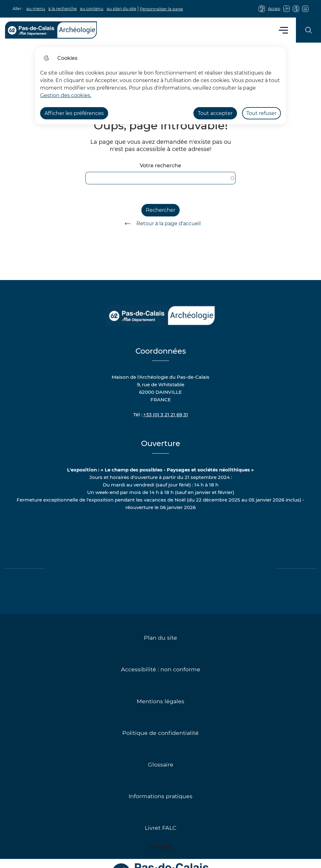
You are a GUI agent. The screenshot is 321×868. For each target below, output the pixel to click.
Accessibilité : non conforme (161, 669)
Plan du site (160, 638)
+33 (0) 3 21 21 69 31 (166, 415)
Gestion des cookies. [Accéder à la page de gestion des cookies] (66, 95)
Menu (284, 30)
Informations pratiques (160, 796)
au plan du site (121, 9)
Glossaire (161, 764)
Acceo (274, 9)
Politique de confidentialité (160, 733)
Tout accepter (215, 113)
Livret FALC (161, 828)
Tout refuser (261, 113)
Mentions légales (160, 701)
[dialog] (160, 86)
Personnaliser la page (161, 9)
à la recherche (63, 9)
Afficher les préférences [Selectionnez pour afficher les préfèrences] (74, 113)
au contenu (92, 9)
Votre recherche (160, 166)
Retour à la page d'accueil (160, 224)
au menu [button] (36, 9)
